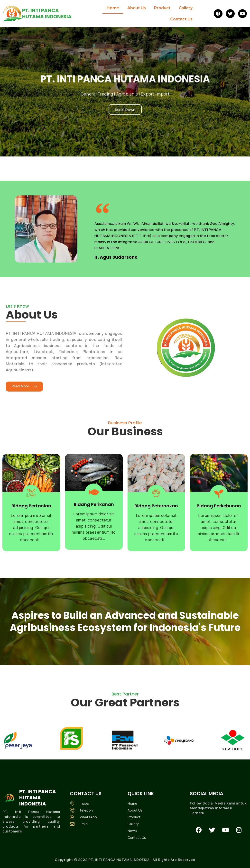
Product (162, 8)
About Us (137, 8)
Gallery (186, 8)
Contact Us (181, 19)
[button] (24, 387)
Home (113, 8)
